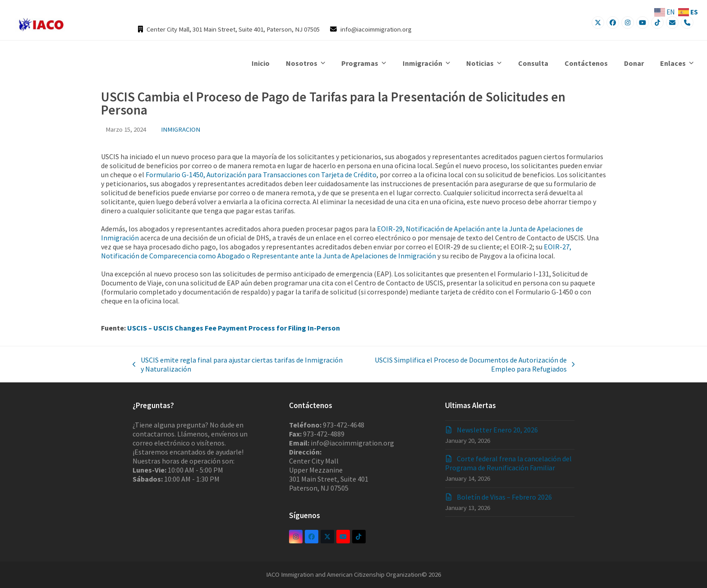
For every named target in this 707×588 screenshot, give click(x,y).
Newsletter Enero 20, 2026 (497, 430)
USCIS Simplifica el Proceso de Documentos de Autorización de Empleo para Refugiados (463, 364)
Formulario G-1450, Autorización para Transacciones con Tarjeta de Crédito (261, 175)
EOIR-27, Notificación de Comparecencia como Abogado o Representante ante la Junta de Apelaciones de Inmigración (336, 251)
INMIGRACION (181, 129)
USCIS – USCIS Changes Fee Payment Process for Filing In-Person (234, 328)
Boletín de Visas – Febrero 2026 (504, 497)
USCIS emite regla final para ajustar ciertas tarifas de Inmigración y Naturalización (238, 364)
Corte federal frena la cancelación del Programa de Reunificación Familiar (508, 463)
